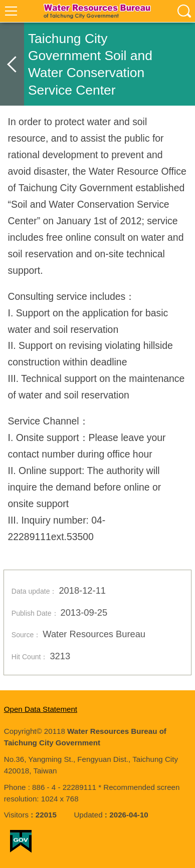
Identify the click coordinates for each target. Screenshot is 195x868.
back (12, 64)
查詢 (184, 11)
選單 (11, 11)
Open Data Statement (41, 709)
